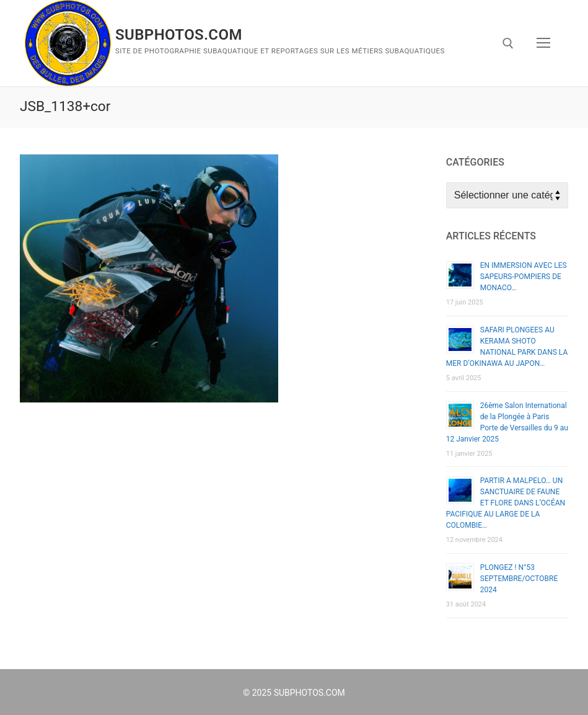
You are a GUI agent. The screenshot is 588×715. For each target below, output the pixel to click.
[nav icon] (543, 43)
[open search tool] (508, 43)
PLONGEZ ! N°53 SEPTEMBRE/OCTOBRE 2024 (519, 579)
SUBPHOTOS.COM (179, 35)
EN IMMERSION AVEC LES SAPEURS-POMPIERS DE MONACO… (524, 277)
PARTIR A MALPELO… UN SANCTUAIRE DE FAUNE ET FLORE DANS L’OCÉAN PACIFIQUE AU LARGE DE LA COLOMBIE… (506, 503)
